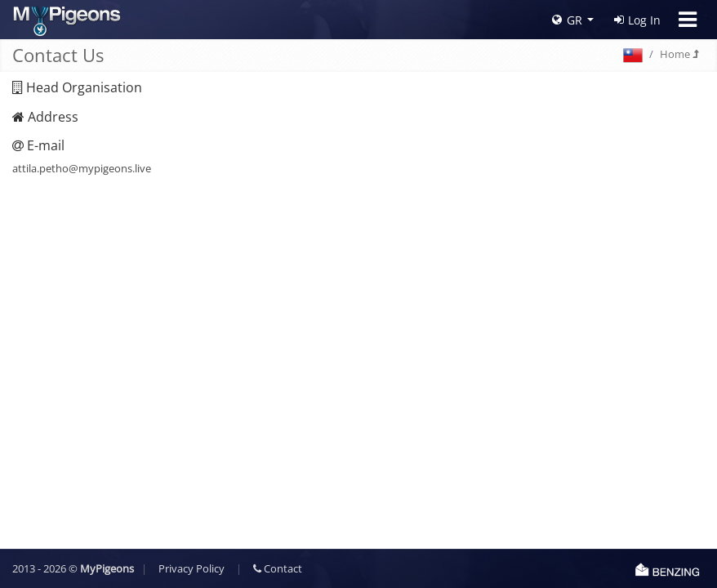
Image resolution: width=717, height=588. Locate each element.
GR (567, 20)
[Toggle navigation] (688, 20)
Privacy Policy (191, 568)
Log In (637, 20)
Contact (278, 568)
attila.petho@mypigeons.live (82, 168)
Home (679, 54)
